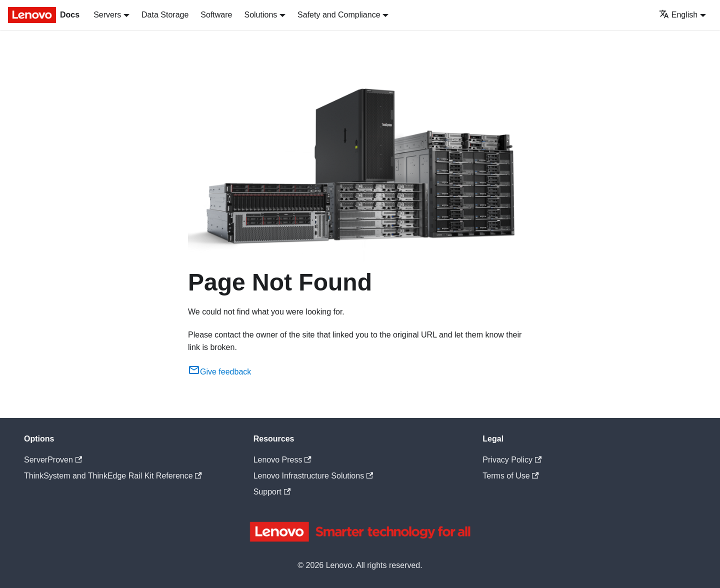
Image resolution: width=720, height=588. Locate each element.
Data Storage (165, 15)
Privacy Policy (512, 460)
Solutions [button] (260, 15)
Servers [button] (107, 15)
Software (216, 15)
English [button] (678, 15)
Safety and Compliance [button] (339, 15)
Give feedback (219, 372)
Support (272, 492)
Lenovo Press (282, 460)
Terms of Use (511, 476)
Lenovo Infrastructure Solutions (313, 476)
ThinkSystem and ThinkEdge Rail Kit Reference (113, 476)
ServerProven (53, 460)
